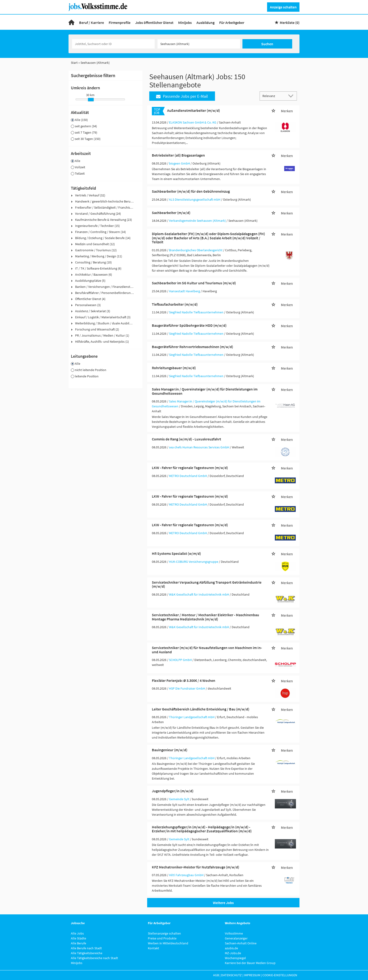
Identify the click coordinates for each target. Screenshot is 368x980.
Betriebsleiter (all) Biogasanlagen (178, 155)
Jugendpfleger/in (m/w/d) (173, 791)
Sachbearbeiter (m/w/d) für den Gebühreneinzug (191, 191)
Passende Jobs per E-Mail (182, 96)
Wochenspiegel (235, 958)
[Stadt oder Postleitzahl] (199, 44)
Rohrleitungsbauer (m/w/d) (174, 368)
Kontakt (153, 948)
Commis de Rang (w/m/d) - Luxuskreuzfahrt (186, 439)
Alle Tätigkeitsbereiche (87, 953)
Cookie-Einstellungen (280, 975)
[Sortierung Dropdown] (292, 96)
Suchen (267, 44)
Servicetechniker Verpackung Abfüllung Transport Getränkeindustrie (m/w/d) (207, 584)
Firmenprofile (120, 23)
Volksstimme (234, 933)
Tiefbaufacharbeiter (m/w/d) (175, 304)
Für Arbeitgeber (232, 23)
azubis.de (231, 948)
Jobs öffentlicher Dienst (154, 23)
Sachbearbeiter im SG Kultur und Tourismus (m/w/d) (194, 283)
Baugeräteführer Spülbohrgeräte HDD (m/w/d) (189, 325)
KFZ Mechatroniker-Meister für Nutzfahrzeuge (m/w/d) (195, 867)
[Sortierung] (274, 96)
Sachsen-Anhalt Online (241, 943)
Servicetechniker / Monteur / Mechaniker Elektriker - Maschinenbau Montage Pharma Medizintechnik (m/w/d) (205, 617)
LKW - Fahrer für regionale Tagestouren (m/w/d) (190, 468)
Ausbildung (205, 23)
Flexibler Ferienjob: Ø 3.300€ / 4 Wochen (184, 680)
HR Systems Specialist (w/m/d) (176, 553)
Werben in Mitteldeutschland (168, 943)
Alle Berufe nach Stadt (86, 948)
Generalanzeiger (236, 938)
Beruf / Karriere (92, 23)
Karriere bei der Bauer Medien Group (250, 963)
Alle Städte (79, 938)
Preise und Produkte (162, 938)
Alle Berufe (79, 943)
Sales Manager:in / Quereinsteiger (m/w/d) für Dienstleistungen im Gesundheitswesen (205, 391)
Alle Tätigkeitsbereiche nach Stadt (94, 958)
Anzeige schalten (283, 7)
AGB (216, 975)
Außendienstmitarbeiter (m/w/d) (194, 110)
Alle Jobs (77, 933)
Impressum (252, 975)
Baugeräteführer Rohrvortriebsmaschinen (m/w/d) (192, 347)
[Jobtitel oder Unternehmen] (113, 44)
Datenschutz (231, 975)
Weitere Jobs (223, 903)
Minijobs (185, 23)
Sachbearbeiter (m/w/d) (171, 213)
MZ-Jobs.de (233, 953)
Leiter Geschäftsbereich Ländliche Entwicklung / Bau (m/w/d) (201, 709)
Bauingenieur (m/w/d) (170, 750)
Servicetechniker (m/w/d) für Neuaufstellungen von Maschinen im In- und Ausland (207, 650)
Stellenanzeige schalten (164, 933)
